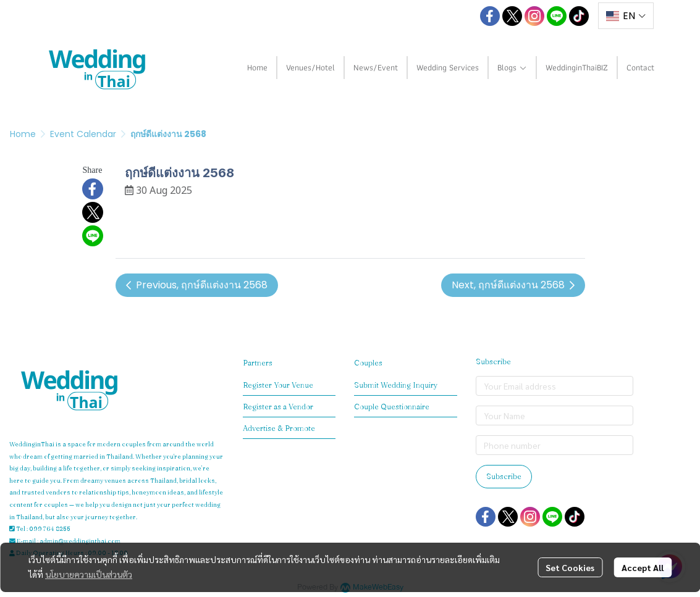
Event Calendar (83, 134)
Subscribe (504, 476)
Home (23, 134)
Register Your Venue (278, 385)
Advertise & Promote (279, 428)
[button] (462, 16)
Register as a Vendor (278, 407)
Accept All (643, 567)
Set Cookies (570, 567)
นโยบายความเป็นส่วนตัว (89, 574)
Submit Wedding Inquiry (396, 385)
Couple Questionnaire (392, 407)
